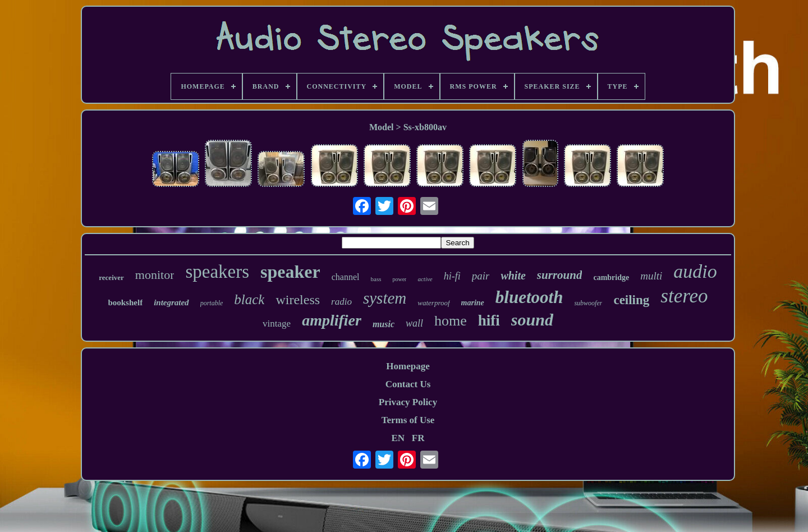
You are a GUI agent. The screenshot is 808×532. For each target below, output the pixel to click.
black (249, 299)
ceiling (631, 300)
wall (414, 323)
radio (341, 302)
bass (376, 279)
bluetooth (529, 297)
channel (346, 277)
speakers (217, 272)
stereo (684, 296)
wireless (298, 300)
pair (481, 276)
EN (398, 438)
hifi (489, 320)
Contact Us (408, 384)
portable (212, 303)
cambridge (611, 278)
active (425, 279)
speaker (290, 272)
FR (418, 438)
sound (532, 320)
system (385, 298)
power (399, 279)
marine (473, 303)
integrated (171, 302)
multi (651, 276)
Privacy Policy (408, 402)
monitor (155, 275)
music (384, 324)
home (451, 321)
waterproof (433, 303)
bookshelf (125, 302)
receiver (111, 278)
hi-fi (452, 276)
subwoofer (588, 303)
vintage (277, 324)
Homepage (408, 366)
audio (695, 271)
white (513, 276)
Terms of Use (408, 420)
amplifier (332, 320)
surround (560, 275)
